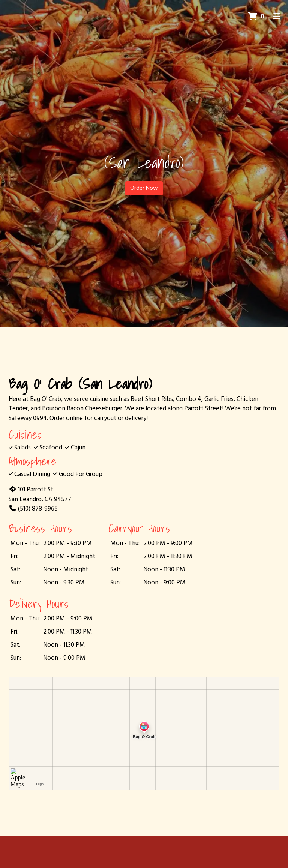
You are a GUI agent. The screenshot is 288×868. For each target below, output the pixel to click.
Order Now (144, 188)
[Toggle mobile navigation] (277, 17)
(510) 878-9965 (33, 509)
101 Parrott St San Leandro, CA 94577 (40, 495)
